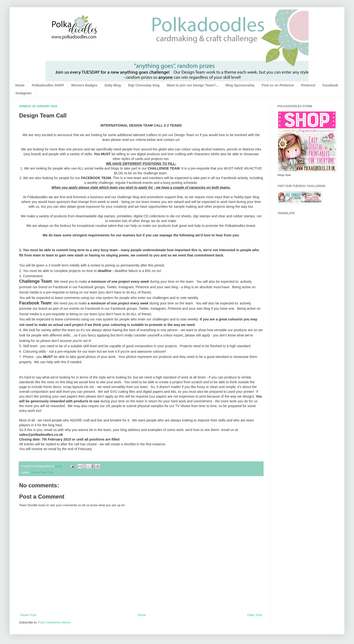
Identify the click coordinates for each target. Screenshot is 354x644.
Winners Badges (84, 85)
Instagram (24, 93)
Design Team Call (42, 472)
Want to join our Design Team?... (193, 85)
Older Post (255, 615)
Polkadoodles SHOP (48, 85)
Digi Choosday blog (144, 85)
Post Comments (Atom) (54, 622)
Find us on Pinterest (278, 85)
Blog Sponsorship (240, 85)
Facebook (330, 85)
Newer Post (28, 615)
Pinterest (308, 85)
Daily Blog (113, 85)
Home (20, 85)
